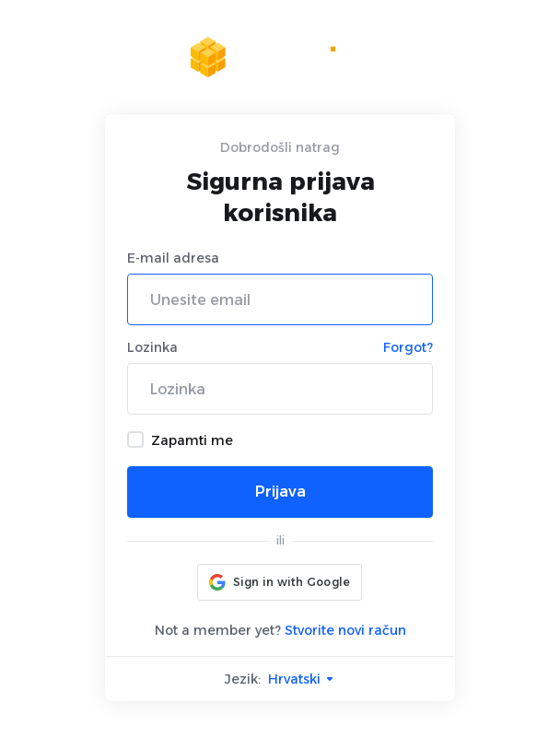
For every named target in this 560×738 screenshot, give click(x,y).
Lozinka (152, 347)
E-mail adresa (173, 258)
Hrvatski (302, 679)
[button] (280, 582)
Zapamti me (180, 440)
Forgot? (408, 347)
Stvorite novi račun (345, 630)
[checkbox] (135, 439)
